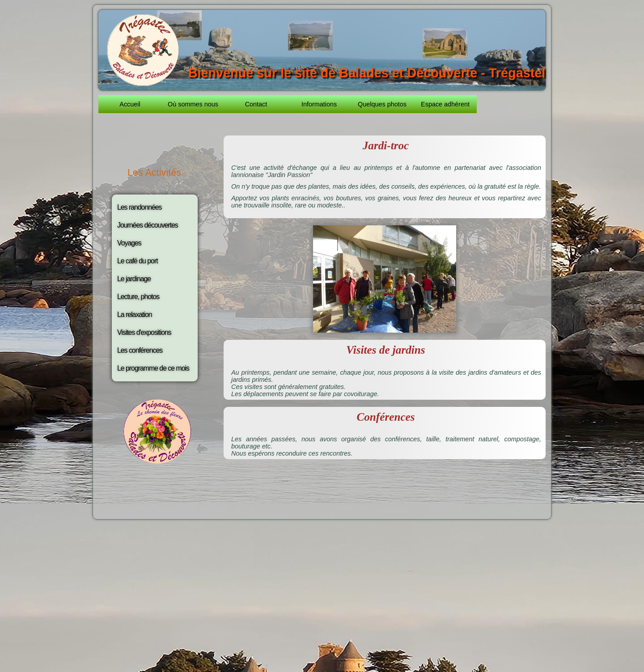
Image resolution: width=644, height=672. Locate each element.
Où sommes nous (193, 104)
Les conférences (140, 350)
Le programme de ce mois (153, 368)
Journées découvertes (148, 225)
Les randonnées (140, 207)
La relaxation (135, 315)
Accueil (130, 104)
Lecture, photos (138, 297)
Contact (256, 104)
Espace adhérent (445, 104)
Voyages (129, 243)
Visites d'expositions (144, 332)
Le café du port (138, 261)
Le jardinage (134, 279)
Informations (319, 104)
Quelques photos (382, 104)
